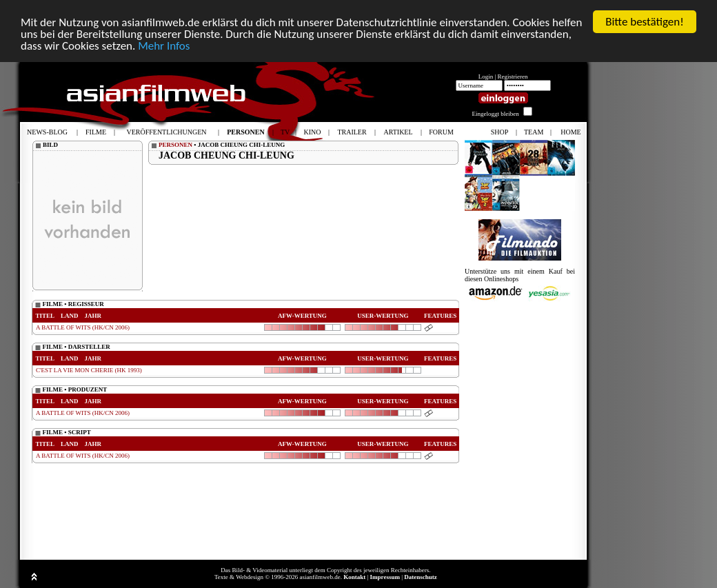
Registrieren (513, 77)
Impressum (385, 577)
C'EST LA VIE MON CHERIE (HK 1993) (89, 370)
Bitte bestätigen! (645, 22)
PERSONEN (175, 145)
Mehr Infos (164, 46)
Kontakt (354, 577)
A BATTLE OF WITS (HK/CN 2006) (83, 327)
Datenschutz (421, 577)
